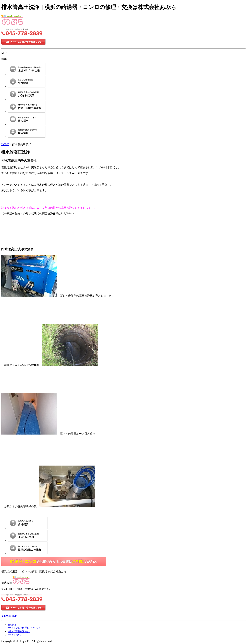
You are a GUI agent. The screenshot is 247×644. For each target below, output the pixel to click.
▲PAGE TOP (9, 616)
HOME (5, 144)
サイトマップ (16, 635)
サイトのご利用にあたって (24, 628)
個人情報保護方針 (19, 631)
